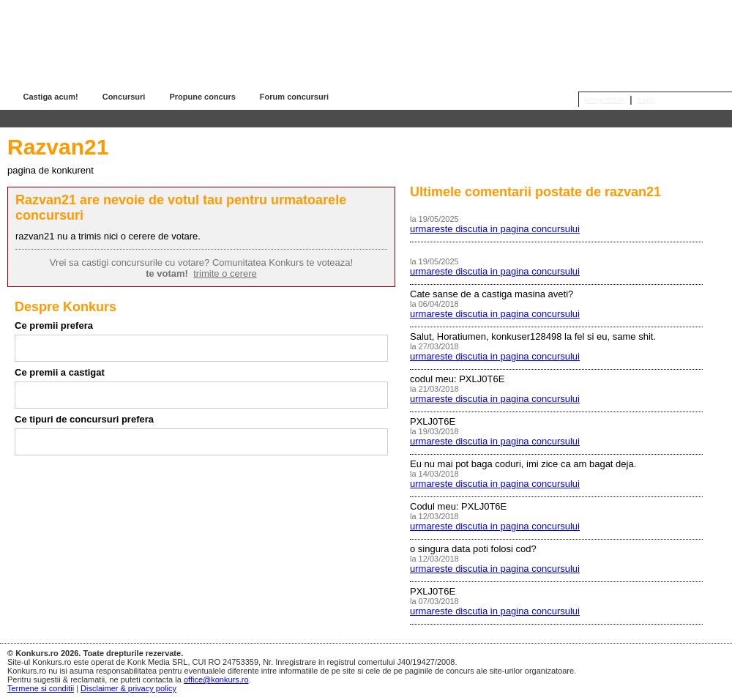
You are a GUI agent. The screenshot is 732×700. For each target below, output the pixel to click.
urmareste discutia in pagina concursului (495, 229)
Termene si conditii (41, 688)
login (646, 100)
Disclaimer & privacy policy (128, 688)
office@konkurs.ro (216, 679)
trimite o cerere (225, 273)
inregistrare (604, 100)
